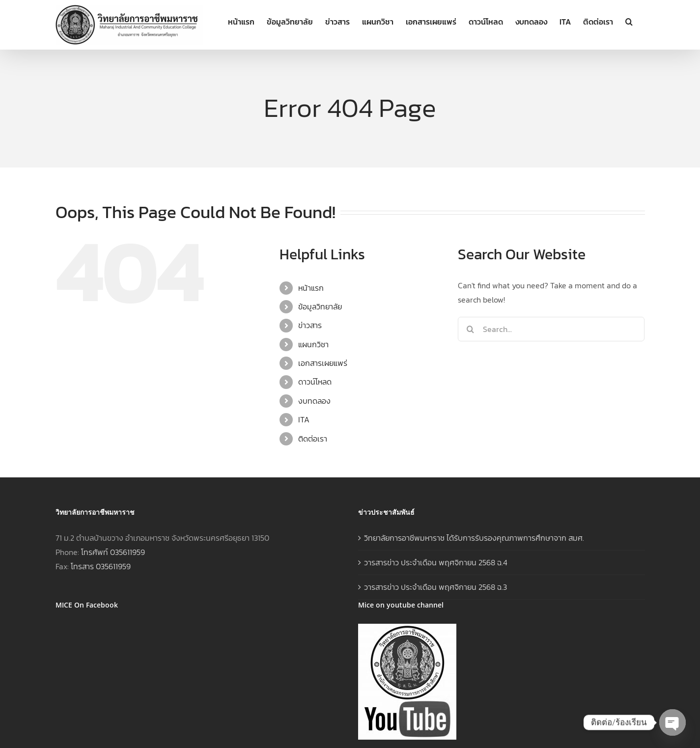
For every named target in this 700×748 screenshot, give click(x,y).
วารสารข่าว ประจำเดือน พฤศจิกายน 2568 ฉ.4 (436, 562)
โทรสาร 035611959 (101, 566)
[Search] (470, 329)
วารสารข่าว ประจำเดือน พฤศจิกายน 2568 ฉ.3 (435, 587)
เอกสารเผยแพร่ (323, 363)
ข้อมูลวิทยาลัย (320, 306)
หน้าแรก (311, 288)
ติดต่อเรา (313, 439)
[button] (629, 21)
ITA (304, 419)
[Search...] (551, 329)
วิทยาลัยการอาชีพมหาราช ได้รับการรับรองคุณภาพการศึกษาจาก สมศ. (474, 538)
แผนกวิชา (313, 344)
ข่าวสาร (310, 325)
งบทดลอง (314, 401)
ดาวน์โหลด (315, 382)
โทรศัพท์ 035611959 (113, 552)
